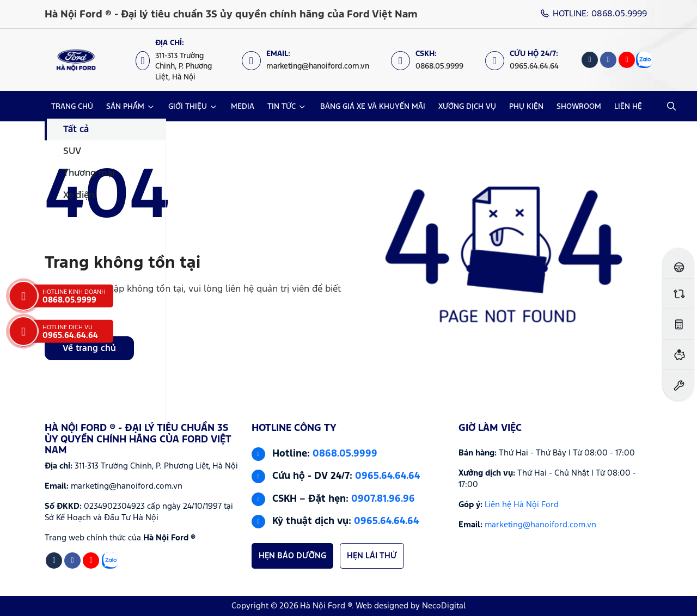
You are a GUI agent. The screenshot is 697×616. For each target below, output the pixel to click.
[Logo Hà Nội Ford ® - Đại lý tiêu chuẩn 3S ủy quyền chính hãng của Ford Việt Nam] (76, 60)
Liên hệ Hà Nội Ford (522, 505)
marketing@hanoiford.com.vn (540, 525)
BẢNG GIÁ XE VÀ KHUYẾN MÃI (373, 107)
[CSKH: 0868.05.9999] (433, 60)
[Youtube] (627, 60)
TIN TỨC (282, 107)
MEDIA (243, 107)
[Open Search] (671, 106)
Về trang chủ (89, 349)
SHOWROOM (579, 107)
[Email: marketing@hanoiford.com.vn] (311, 60)
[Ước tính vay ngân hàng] (679, 355)
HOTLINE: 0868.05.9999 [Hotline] (594, 14)
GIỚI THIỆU (188, 107)
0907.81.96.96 (383, 499)
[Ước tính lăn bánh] (679, 324)
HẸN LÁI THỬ (372, 556)
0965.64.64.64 (387, 476)
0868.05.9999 (345, 454)
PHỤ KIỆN (526, 107)
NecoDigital (444, 606)
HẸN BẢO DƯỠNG (292, 556)
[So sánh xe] (679, 294)
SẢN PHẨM (125, 107)
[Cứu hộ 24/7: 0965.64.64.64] (527, 60)
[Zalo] (644, 60)
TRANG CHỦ (72, 107)
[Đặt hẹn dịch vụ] (679, 385)
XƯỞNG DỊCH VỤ (467, 107)
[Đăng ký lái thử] (679, 263)
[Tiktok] (590, 60)
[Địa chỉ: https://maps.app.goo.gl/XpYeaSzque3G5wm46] (183, 60)
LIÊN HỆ (628, 107)
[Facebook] (608, 60)
